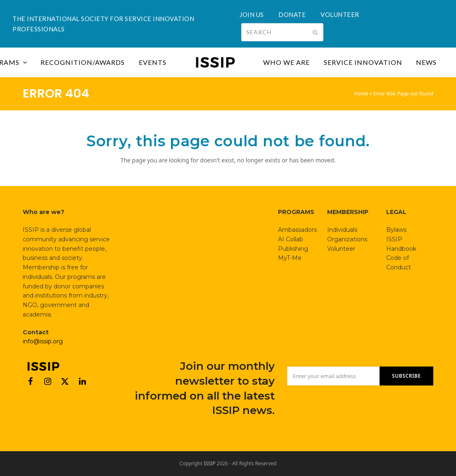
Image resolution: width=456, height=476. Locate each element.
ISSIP (210, 463)
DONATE (292, 14)
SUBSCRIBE (406, 376)
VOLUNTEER (340, 14)
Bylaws (396, 230)
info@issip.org (43, 341)
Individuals (342, 230)
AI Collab (291, 239)
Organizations (347, 239)
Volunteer (341, 249)
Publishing (293, 249)
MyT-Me (290, 258)
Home (361, 94)
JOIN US (252, 14)
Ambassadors (297, 230)
